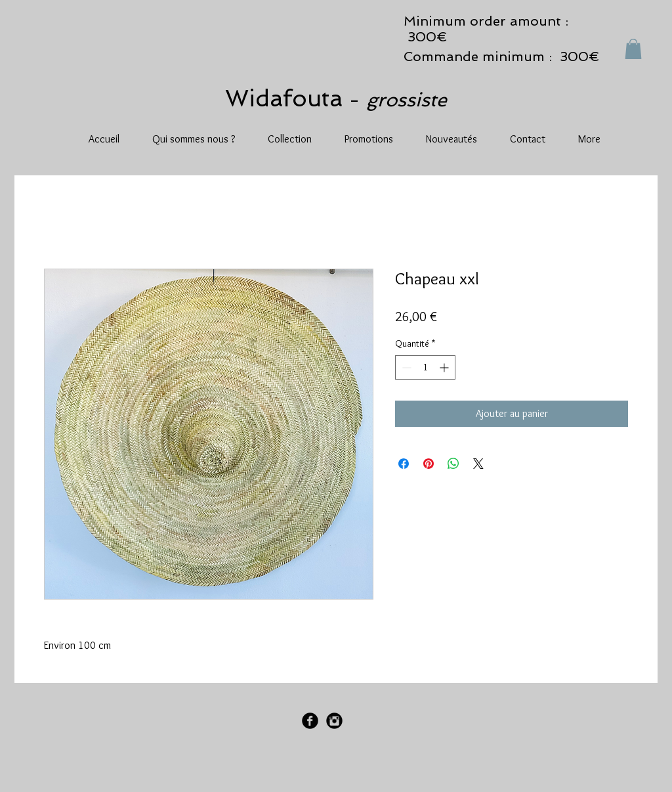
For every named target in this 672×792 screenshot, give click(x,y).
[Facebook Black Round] (310, 721)
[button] (633, 49)
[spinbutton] (425, 367)
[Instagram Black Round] (334, 721)
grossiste (407, 100)
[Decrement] (405, 367)
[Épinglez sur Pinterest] (429, 464)
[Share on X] (478, 464)
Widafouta (287, 98)
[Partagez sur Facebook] (404, 464)
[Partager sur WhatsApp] (453, 464)
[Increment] (445, 367)
